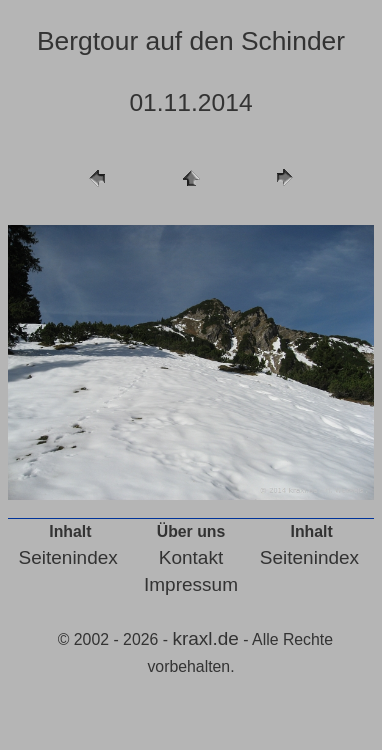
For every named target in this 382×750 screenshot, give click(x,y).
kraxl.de (205, 638)
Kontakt (191, 557)
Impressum (191, 584)
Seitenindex (68, 557)
